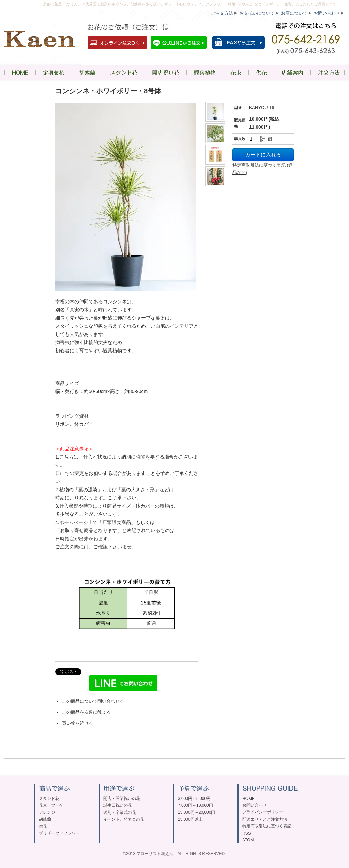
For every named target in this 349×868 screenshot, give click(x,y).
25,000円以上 (190, 819)
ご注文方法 (222, 13)
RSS (247, 833)
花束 (236, 72)
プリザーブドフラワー (59, 833)
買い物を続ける (78, 723)
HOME (20, 72)
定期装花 (54, 72)
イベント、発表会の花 (124, 819)
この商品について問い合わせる (93, 701)
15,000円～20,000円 (196, 812)
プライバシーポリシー (263, 812)
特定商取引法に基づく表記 (267, 826)
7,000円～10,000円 (195, 805)
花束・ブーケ (51, 805)
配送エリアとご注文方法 (265, 819)
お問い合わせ (327, 13)
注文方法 (328, 72)
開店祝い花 (165, 72)
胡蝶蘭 (87, 72)
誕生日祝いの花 (118, 805)
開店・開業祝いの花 (122, 799)
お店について (294, 13)
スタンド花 (124, 72)
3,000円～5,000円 (194, 799)
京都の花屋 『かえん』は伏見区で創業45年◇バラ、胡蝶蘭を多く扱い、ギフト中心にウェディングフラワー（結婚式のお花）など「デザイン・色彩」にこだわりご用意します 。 (192, 4)
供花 (261, 72)
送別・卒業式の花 (120, 812)
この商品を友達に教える (86, 712)
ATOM (248, 840)
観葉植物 (205, 72)
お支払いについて (257, 13)
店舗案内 (292, 72)
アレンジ (47, 812)
